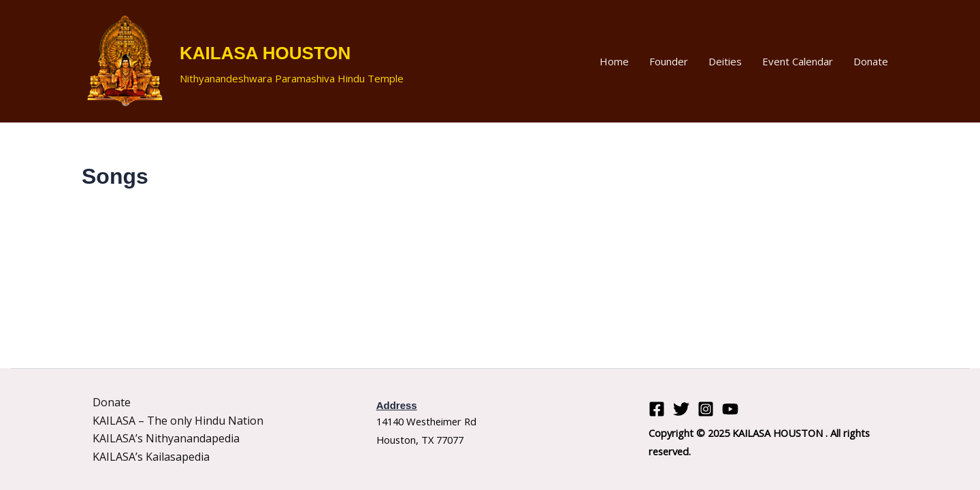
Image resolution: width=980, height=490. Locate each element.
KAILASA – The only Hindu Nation (178, 421)
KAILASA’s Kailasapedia (151, 457)
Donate (871, 61)
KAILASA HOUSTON (265, 53)
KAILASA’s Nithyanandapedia (166, 438)
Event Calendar (798, 61)
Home (614, 61)
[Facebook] (657, 409)
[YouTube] (730, 409)
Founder (669, 61)
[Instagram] (706, 409)
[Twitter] (681, 409)
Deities (725, 61)
